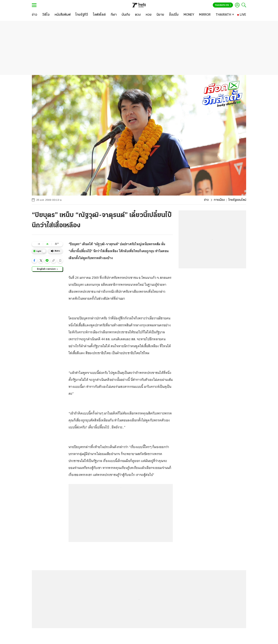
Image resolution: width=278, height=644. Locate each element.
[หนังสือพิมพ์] (63, 15)
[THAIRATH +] (225, 15)
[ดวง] (138, 15)
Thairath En (223, 5)
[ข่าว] (35, 15)
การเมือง (219, 200)
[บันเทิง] (126, 15)
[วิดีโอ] (46, 15)
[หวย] (149, 15)
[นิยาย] (160, 15)
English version (47, 269)
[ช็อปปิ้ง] (174, 15)
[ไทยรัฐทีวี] (82, 15)
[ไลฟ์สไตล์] (99, 15)
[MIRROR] (205, 15)
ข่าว (206, 200)
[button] (34, 260)
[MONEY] (189, 15)
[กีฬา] (114, 15)
